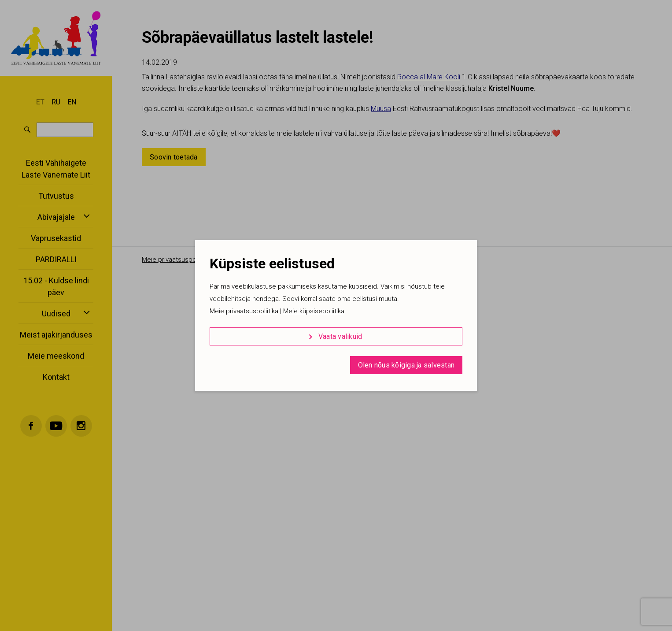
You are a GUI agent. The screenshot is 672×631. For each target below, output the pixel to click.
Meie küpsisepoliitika (314, 311)
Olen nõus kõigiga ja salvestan (406, 365)
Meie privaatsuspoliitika (244, 311)
